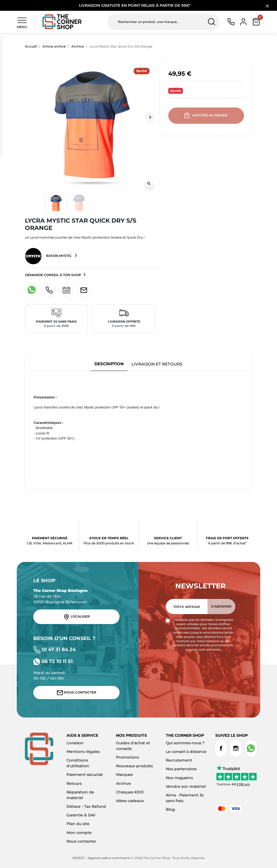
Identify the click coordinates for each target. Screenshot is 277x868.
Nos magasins (179, 778)
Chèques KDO (130, 792)
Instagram (236, 748)
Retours (74, 783)
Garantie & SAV (81, 815)
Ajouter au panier (206, 116)
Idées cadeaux (130, 801)
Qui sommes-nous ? (185, 743)
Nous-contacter (77, 693)
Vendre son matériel (186, 786)
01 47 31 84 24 (55, 649)
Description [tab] (109, 364)
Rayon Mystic (49, 256)
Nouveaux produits (134, 766)
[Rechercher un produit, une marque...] (163, 22)
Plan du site (78, 824)
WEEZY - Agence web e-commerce (101, 858)
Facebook (221, 748)
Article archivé (54, 46)
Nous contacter (81, 841)
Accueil (31, 46)
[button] (256, 22)
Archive (78, 46)
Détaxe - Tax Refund (86, 806)
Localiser (77, 617)
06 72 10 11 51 (53, 661)
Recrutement (179, 760)
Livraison (75, 743)
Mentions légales (83, 752)
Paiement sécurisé (85, 775)
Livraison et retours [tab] (157, 364)
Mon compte (79, 833)
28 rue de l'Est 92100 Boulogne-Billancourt (60, 596)
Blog (170, 809)
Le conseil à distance (186, 752)
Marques (124, 775)
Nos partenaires (181, 769)
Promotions (128, 757)
